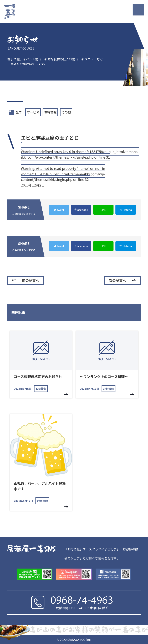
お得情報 (50, 112)
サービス (33, 112)
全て (15, 112)
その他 (66, 112)
